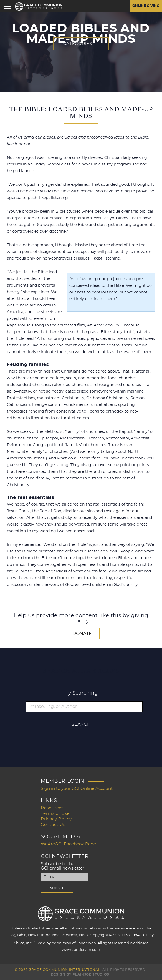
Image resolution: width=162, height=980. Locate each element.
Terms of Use (55, 814)
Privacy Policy (56, 819)
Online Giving (146, 6)
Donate (82, 634)
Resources (52, 808)
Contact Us (53, 825)
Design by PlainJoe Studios (80, 974)
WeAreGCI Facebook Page (68, 844)
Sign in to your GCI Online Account (77, 789)
